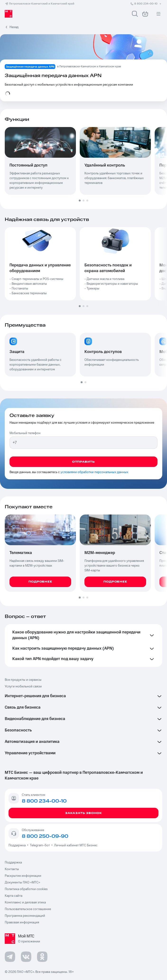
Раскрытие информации (23, 876)
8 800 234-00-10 (146, 4)
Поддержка (18, 845)
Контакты (12, 869)
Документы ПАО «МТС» (22, 882)
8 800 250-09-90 (45, 836)
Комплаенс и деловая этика (25, 902)
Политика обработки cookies (26, 889)
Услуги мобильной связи (23, 686)
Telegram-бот (40, 845)
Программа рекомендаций (25, 916)
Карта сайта (14, 896)
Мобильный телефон (25, 433)
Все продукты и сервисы (23, 680)
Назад (14, 27)
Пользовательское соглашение (28, 909)
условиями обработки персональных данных (94, 472)
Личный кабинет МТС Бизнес (76, 845)
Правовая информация (22, 922)
